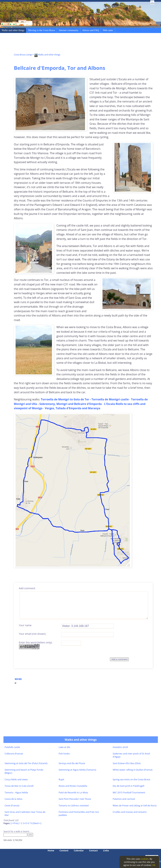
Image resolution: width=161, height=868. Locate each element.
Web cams (108, 30)
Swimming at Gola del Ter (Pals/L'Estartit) (26, 763)
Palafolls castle (12, 747)
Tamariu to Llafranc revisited (74, 805)
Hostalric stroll (120, 747)
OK (154, 865)
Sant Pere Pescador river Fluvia (75, 799)
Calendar (79, 850)
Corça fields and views (16, 779)
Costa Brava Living (23, 55)
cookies (145, 859)
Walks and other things (13, 30)
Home (51, 850)
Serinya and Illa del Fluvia (72, 763)
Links (106, 850)
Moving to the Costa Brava (42, 30)
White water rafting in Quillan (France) (133, 770)
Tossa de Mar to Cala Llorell (19, 786)
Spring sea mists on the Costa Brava (131, 779)
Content (64, 850)
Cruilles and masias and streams (130, 812)
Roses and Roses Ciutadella (73, 786)
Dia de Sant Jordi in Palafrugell (128, 786)
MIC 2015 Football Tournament (129, 792)
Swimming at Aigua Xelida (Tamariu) (77, 770)
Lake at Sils (64, 747)
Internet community (69, 30)
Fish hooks (64, 754)
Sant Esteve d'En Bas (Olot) (127, 763)
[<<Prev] (15, 823)
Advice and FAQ (91, 30)
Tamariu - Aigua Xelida (16, 792)
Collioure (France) (14, 754)
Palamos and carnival (124, 799)
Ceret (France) (12, 805)
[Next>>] (37, 823)
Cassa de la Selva (14, 799)
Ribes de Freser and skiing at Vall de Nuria (135, 805)
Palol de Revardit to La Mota (73, 792)
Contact (93, 850)
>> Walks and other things (46, 55)
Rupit (61, 779)
